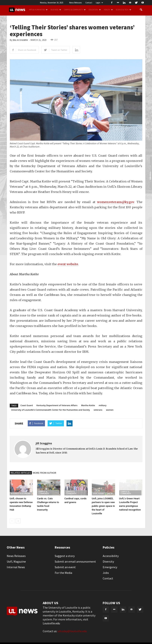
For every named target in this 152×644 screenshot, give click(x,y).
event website (68, 264)
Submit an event (65, 567)
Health (108, 10)
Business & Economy (21, 494)
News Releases (75, 3)
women (110, 410)
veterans (98, 410)
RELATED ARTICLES (21, 473)
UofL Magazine (16, 561)
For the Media (63, 573)
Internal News (16, 567)
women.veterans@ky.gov (115, 202)
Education (95, 10)
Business (56, 10)
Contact (89, 3)
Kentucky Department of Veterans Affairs (57, 405)
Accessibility (111, 556)
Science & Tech (124, 10)
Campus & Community (75, 10)
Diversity (108, 561)
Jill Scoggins (20, 40)
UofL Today (98, 494)
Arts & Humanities (38, 10)
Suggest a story (65, 556)
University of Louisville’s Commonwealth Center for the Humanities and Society (51, 410)
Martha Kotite (88, 405)
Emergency (110, 567)
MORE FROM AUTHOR (45, 473)
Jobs (106, 573)
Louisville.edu (51, 623)
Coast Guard (27, 405)
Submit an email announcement (75, 561)
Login (99, 3)
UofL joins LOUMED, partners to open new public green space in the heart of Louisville (103, 506)
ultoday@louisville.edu (72, 631)
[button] (141, 10)
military (103, 405)
